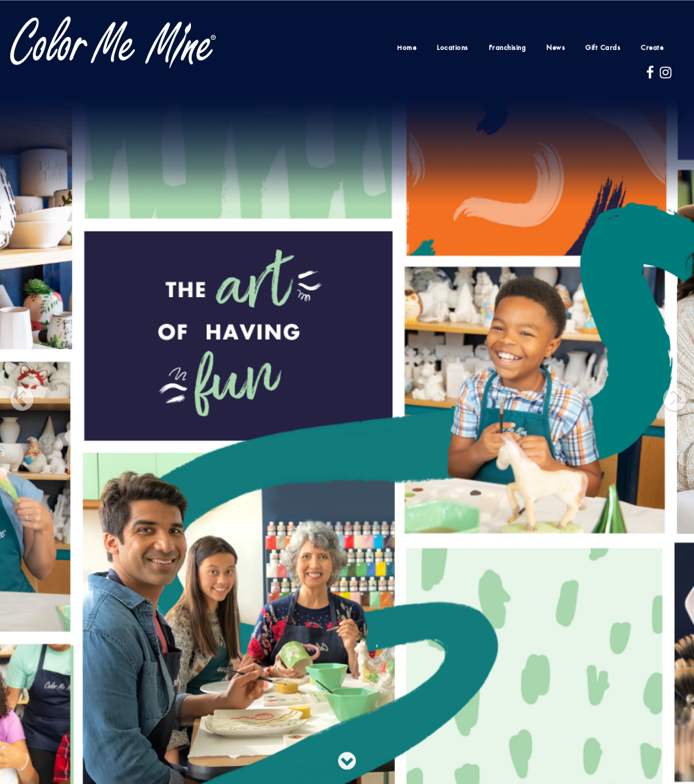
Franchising (507, 48)
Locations (452, 48)
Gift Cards (603, 48)
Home (407, 48)
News (555, 48)
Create (652, 48)
